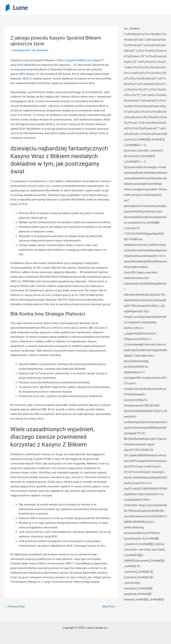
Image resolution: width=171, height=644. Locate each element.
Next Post (110, 606)
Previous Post (14, 606)
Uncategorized (21, 50)
